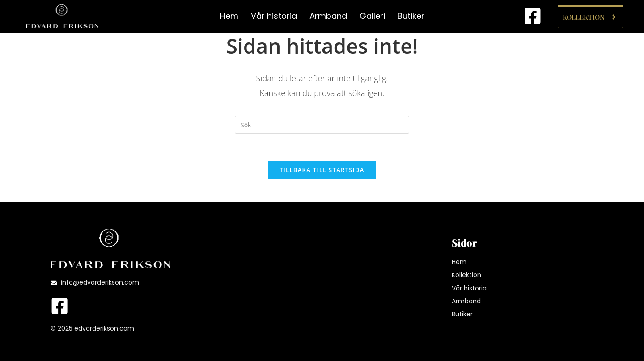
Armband (328, 16)
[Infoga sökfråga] (322, 125)
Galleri (372, 16)
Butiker (411, 16)
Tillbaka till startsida (322, 170)
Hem (229, 16)
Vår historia (274, 16)
